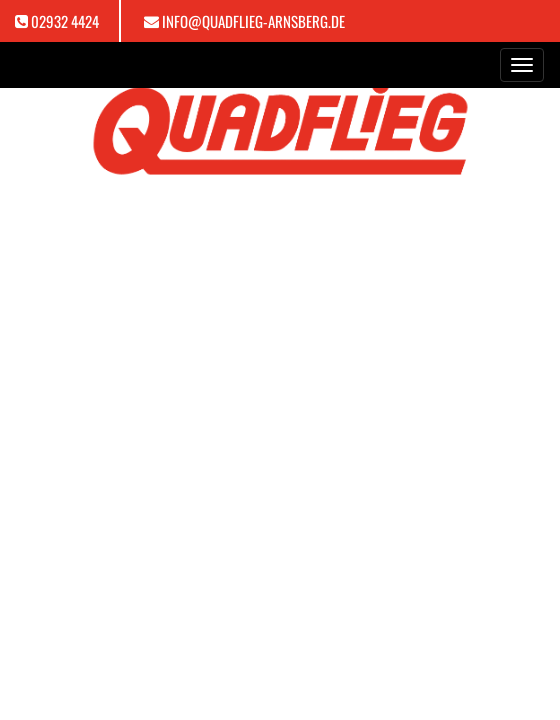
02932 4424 (65, 21)
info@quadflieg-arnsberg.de (253, 21)
